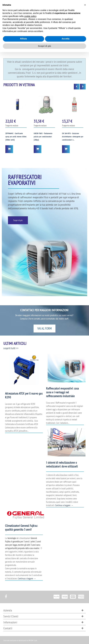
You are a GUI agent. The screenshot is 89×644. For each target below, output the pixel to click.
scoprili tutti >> (11, 348)
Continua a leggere (64, 505)
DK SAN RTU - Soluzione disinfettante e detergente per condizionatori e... (73, 137)
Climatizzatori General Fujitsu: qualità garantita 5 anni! (21, 528)
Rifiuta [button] (23, 39)
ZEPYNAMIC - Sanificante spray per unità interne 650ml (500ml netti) (16, 137)
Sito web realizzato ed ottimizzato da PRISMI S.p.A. (20, 640)
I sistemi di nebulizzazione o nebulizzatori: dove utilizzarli (62, 464)
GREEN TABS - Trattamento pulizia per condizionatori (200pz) (43, 137)
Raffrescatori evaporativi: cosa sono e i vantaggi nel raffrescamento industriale (62, 392)
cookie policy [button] (30, 16)
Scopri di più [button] (44, 46)
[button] (85, 5)
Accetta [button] (65, 39)
